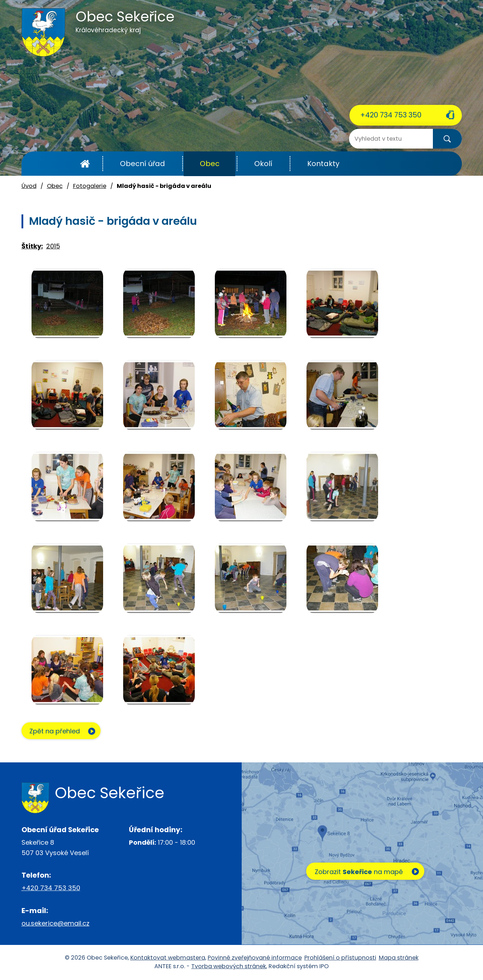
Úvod (85, 164)
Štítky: (32, 246)
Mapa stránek (399, 958)
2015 (53, 246)
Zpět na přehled (56, 731)
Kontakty (323, 164)
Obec (210, 164)
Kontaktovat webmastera (168, 958)
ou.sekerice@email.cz (55, 924)
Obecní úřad (143, 164)
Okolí (263, 164)
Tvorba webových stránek (229, 967)
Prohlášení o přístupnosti (340, 958)
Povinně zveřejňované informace (255, 958)
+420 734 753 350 (391, 115)
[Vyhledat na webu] (378, 139)
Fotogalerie (90, 186)
